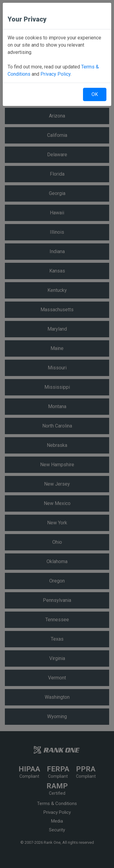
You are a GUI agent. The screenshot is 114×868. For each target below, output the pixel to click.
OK (95, 94)
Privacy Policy (55, 74)
